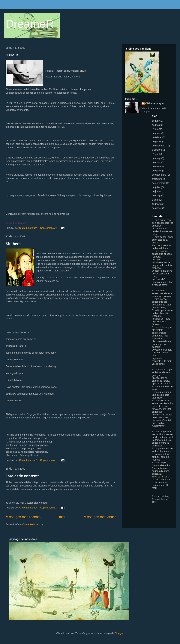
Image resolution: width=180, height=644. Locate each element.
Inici (62, 517)
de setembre (159, 183)
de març (156, 133)
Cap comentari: (49, 228)
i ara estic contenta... (24, 476)
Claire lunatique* (155, 103)
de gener (157, 141)
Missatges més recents (23, 517)
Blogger (119, 633)
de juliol (156, 187)
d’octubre (157, 150)
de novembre (159, 146)
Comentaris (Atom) (33, 524)
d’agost (156, 154)
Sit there (13, 244)
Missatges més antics (100, 517)
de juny (156, 121)
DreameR (30, 24)
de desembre (159, 175)
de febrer (157, 137)
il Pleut (12, 55)
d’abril (155, 129)
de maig (156, 125)
